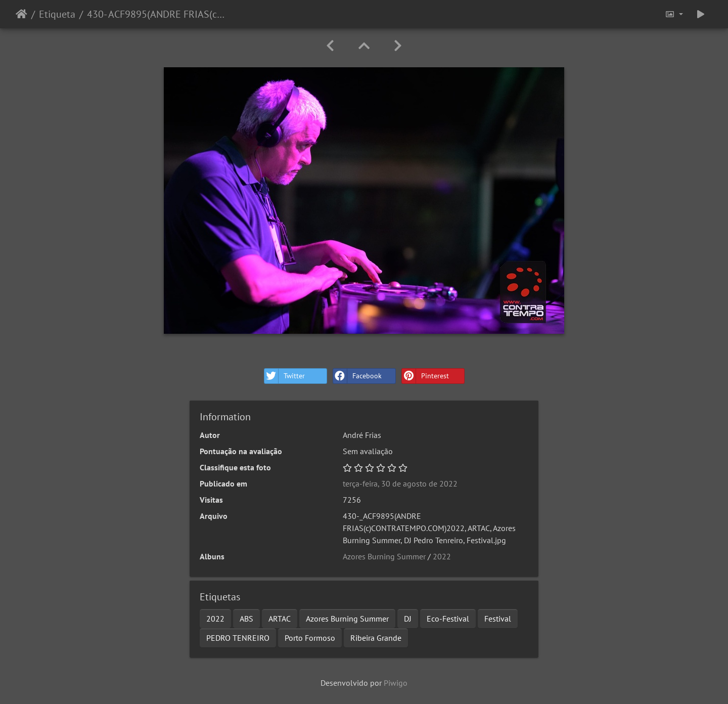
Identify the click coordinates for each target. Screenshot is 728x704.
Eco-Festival (448, 619)
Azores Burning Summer (384, 556)
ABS (246, 619)
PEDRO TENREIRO (238, 638)
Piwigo (396, 683)
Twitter (285, 376)
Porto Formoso (310, 638)
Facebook (357, 376)
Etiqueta (57, 14)
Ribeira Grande (376, 638)
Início (21, 14)
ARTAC (280, 619)
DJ (408, 619)
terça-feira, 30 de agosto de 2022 (400, 483)
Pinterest (425, 376)
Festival (498, 619)
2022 (442, 556)
